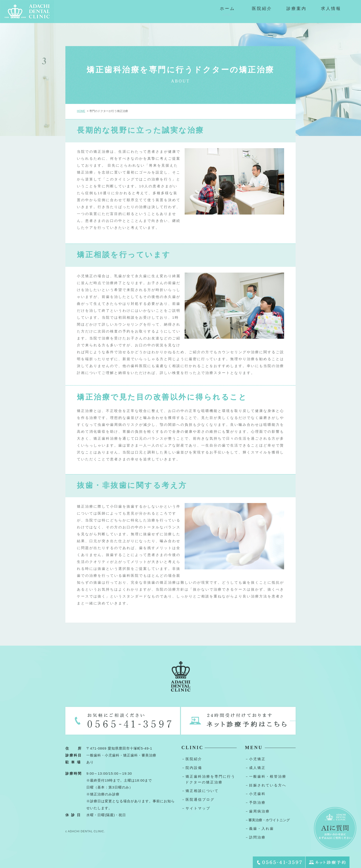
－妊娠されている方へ (266, 785)
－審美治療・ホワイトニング (267, 820)
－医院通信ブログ (198, 799)
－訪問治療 (255, 837)
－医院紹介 (192, 759)
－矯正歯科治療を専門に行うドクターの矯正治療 (208, 779)
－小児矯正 (255, 759)
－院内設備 (192, 768)
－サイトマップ (196, 808)
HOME (81, 111)
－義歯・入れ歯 (259, 828)
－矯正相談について (200, 791)
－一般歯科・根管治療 (266, 776)
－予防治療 (255, 802)
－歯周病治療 (257, 811)
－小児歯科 (255, 794)
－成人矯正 (255, 768)
